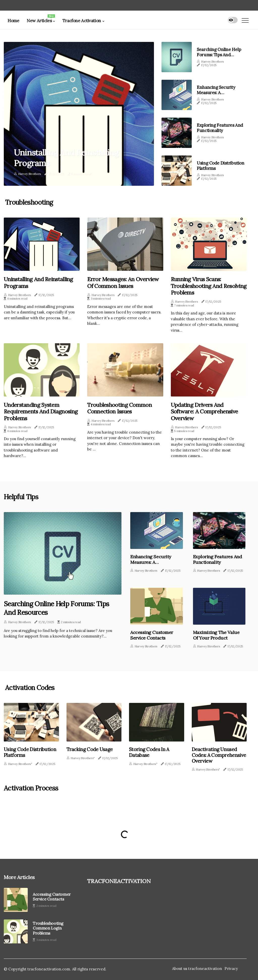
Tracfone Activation (82, 21)
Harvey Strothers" (20, 763)
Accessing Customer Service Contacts (150, 635)
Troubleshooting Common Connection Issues (119, 408)
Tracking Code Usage (88, 749)
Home (13, 21)
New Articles (41, 19)
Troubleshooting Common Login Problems (48, 927)
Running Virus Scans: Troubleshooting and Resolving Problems (209, 286)
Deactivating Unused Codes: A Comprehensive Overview (217, 755)
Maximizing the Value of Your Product (217, 635)
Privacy (231, 968)
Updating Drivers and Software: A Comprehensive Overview (204, 412)
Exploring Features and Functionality (220, 128)
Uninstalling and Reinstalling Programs (69, 158)
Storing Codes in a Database (148, 752)
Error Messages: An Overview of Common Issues (123, 283)
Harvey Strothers (30, 174)
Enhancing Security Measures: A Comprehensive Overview (216, 95)
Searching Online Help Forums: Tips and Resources (219, 55)
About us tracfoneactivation (197, 968)
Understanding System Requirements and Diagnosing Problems (41, 412)
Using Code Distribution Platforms (220, 166)
